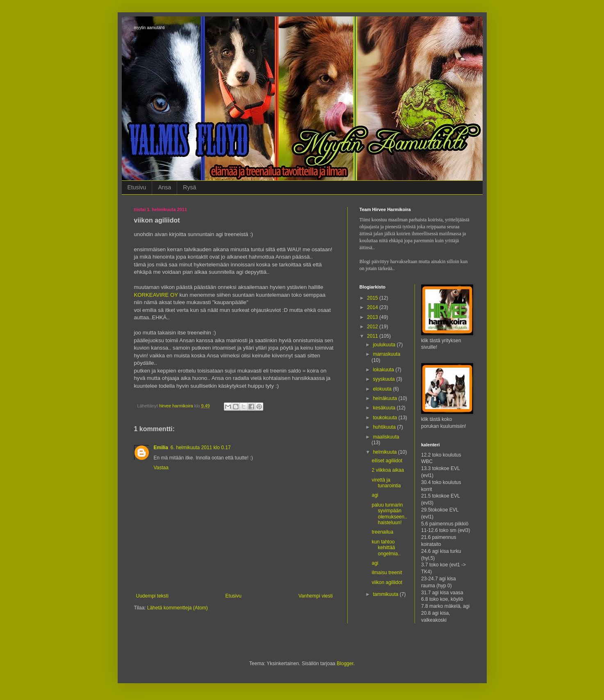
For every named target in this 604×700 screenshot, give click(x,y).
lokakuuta (384, 370)
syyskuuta (384, 379)
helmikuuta (385, 452)
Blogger (345, 664)
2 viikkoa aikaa (388, 470)
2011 (373, 336)
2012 (373, 327)
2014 (373, 307)
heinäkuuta (385, 398)
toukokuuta (385, 418)
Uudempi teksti (152, 596)
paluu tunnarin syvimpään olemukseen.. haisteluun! (389, 514)
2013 (373, 317)
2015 (373, 298)
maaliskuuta (386, 437)
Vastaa (161, 468)
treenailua (382, 532)
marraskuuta (386, 354)
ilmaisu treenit (387, 573)
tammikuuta (386, 594)
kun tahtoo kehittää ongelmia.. (386, 548)
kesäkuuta (385, 408)
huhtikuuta (385, 427)
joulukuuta (385, 345)
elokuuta (383, 389)
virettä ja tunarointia (386, 483)
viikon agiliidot (387, 582)
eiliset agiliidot (387, 461)
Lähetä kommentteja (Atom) (178, 608)
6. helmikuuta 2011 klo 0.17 (201, 448)
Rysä (189, 187)
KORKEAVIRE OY (156, 295)
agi (375, 495)
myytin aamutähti (150, 28)
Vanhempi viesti (316, 596)
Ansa (164, 187)
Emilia (161, 448)
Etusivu (137, 187)
